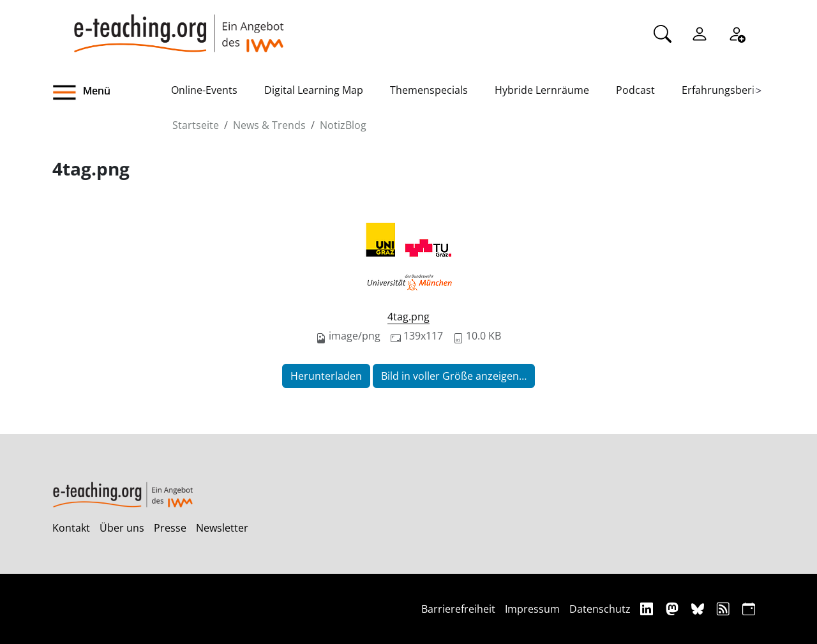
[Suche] (663, 33)
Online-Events (204, 90)
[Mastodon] (674, 609)
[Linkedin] (648, 609)
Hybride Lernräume (542, 90)
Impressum (532, 609)
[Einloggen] (700, 33)
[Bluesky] (699, 609)
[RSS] (725, 609)
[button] (112, 93)
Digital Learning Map (314, 90)
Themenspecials (429, 90)
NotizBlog (343, 125)
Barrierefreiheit (458, 609)
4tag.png (408, 317)
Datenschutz (600, 609)
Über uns (122, 528)
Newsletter (222, 528)
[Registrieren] (737, 33)
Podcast (635, 90)
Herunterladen (326, 376)
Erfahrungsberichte (729, 90)
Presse (170, 528)
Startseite (196, 125)
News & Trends (269, 125)
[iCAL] (749, 609)
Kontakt (71, 528)
